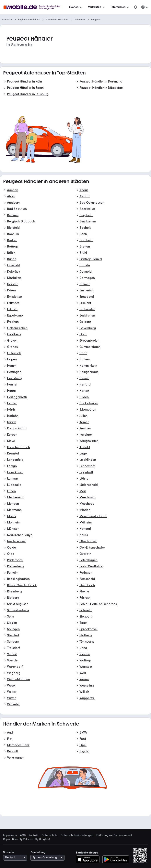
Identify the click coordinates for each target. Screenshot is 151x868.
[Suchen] (76, 7)
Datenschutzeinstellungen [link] (77, 835)
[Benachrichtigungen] (135, 7)
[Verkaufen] (97, 7)
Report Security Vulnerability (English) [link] (27, 839)
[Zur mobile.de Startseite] (35, 7)
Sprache (9, 852)
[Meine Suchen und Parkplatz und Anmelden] (145, 7)
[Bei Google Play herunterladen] (116, 859)
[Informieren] (120, 7)
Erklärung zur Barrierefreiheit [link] (114, 835)
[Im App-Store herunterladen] (89, 859)
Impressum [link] (10, 835)
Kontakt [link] (34, 835)
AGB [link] (23, 835)
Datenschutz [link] (49, 835)
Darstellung (38, 852)
